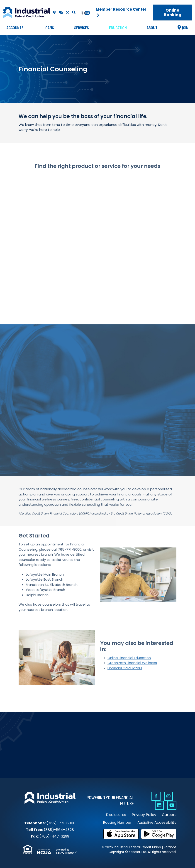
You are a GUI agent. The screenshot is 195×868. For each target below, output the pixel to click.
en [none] (83, 13)
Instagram (168, 796)
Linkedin (159, 805)
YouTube (172, 805)
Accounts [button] (15, 28)
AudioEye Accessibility (157, 822)
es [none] (88, 13)
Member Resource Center (121, 9)
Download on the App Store (121, 834)
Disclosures (116, 815)
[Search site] (74, 12)
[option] (88, 13)
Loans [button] (49, 28)
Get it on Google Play (159, 834)
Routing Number (117, 822)
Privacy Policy (144, 815)
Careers (169, 815)
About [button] (152, 28)
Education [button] (118, 28)
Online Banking (173, 12)
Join (185, 28)
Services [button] (82, 28)
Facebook (156, 796)
